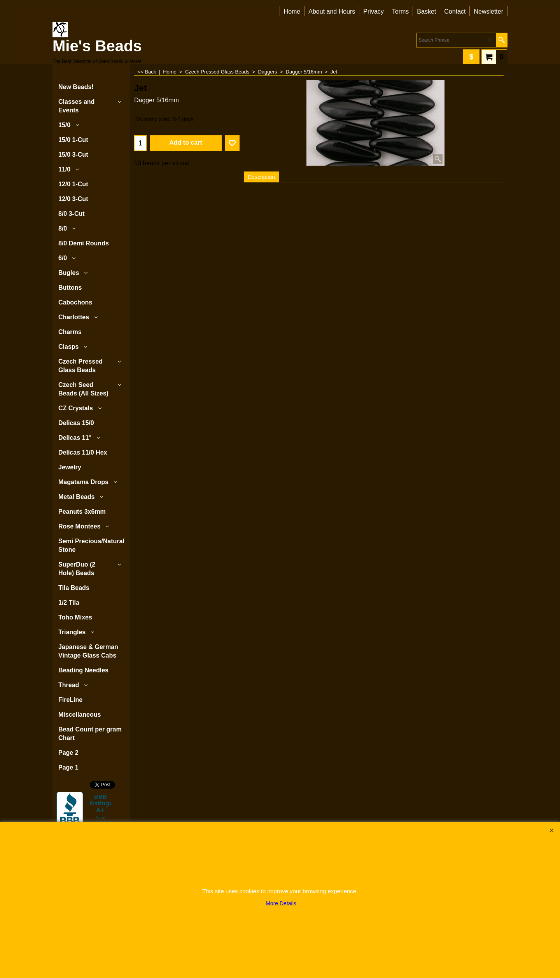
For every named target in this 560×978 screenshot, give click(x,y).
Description (261, 177)
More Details (281, 903)
